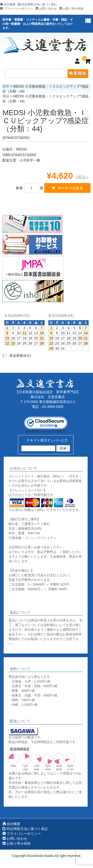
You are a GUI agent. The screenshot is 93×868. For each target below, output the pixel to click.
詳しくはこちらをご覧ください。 (32, 712)
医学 (6, 86)
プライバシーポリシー (17, 9)
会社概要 (8, 4)
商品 (6, 96)
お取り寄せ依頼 (71, 9)
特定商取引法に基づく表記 (37, 4)
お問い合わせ (46, 9)
